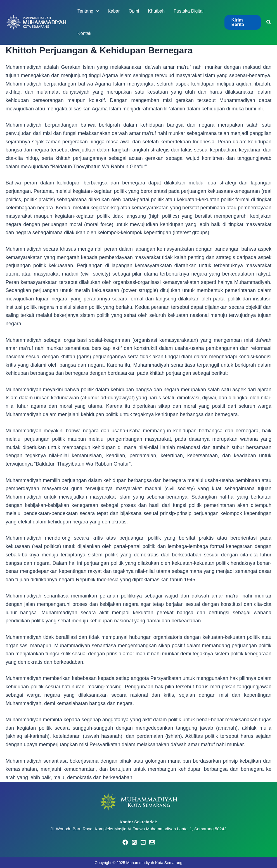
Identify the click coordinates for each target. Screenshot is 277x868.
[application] (96, 11)
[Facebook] (125, 842)
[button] (243, 22)
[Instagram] (134, 842)
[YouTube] (143, 842)
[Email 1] (152, 842)
